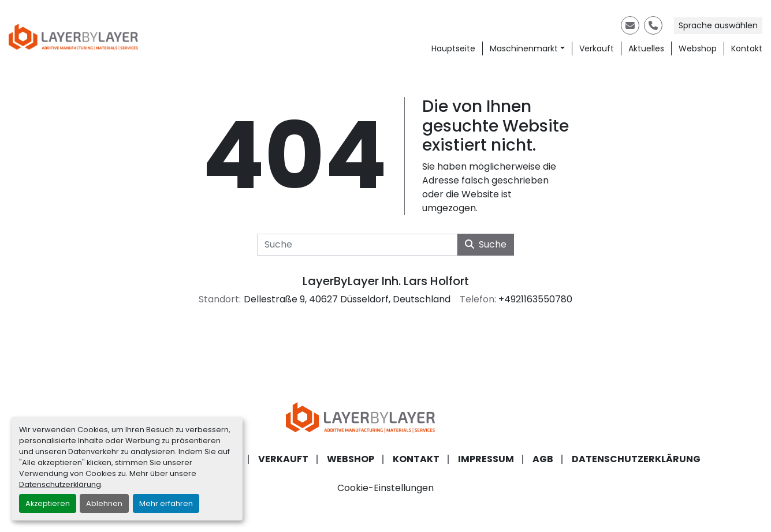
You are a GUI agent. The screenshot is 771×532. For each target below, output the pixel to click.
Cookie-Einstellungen (385, 488)
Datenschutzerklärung (60, 484)
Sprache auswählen (718, 25)
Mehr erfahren (166, 503)
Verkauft (597, 48)
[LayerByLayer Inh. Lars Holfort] (386, 417)
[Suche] (357, 245)
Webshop (698, 48)
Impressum (486, 459)
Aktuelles (646, 48)
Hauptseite (453, 48)
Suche (486, 244)
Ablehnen (104, 503)
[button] (527, 49)
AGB (543, 459)
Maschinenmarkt (524, 48)
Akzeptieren (48, 503)
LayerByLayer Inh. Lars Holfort (386, 281)
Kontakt (747, 48)
